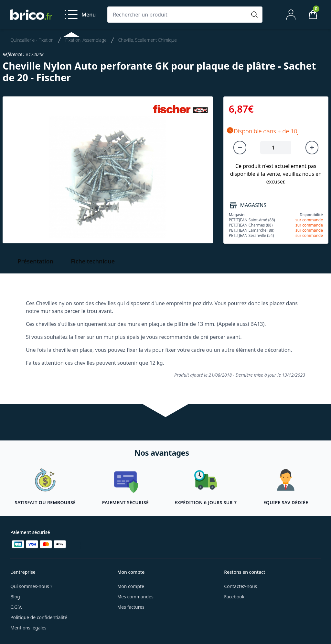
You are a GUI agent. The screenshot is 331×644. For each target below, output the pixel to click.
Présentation (36, 261)
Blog (15, 597)
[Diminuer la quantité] (240, 148)
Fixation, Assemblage (86, 40)
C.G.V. (16, 607)
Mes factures (131, 607)
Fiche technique (93, 261)
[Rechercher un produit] (178, 15)
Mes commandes (135, 597)
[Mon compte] (291, 15)
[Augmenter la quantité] (312, 148)
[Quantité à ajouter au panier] (276, 148)
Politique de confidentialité (39, 617)
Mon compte (131, 586)
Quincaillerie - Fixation (32, 40)
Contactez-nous (240, 586)
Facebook (234, 597)
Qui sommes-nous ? (31, 586)
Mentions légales (28, 628)
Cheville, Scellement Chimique (148, 40)
